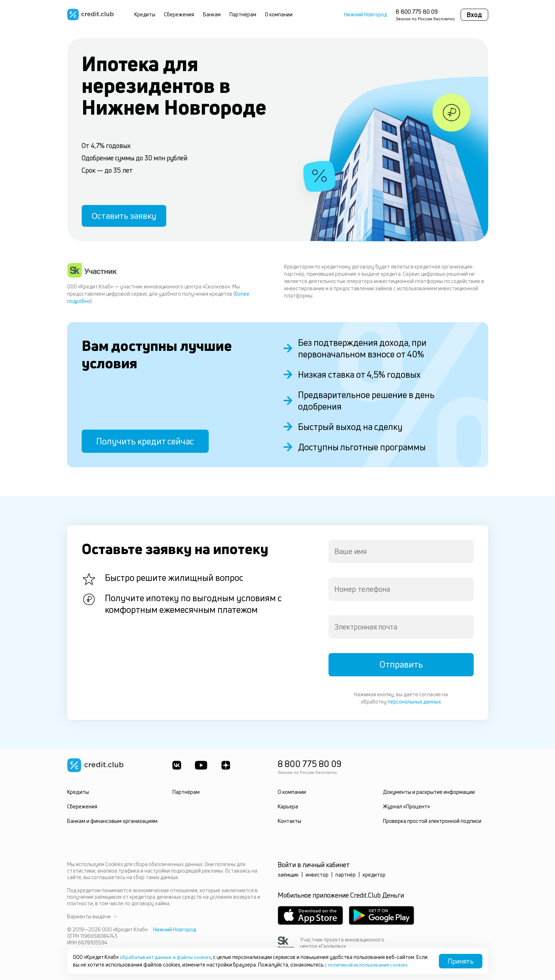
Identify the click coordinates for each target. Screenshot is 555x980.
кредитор (374, 875)
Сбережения (179, 14)
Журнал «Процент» (406, 806)
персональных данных (414, 702)
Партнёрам (243, 14)
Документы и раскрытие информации (428, 792)
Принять (461, 961)
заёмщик (288, 875)
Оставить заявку (126, 215)
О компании (279, 14)
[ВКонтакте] (177, 765)
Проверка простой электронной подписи (432, 821)
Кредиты (145, 14)
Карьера (288, 806)
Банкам (212, 14)
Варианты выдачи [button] (92, 917)
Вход (474, 15)
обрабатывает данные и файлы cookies (167, 957)
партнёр (346, 875)
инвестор (317, 875)
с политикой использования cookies (379, 965)
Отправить (401, 665)
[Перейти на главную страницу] (90, 15)
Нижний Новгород (366, 15)
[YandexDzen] (227, 765)
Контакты (289, 821)
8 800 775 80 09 (417, 12)
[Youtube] (202, 765)
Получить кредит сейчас (145, 441)
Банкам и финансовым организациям (111, 821)
